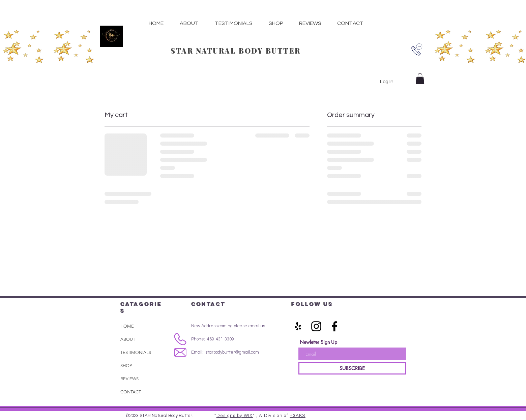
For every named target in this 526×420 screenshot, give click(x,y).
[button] (276, 23)
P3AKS (298, 416)
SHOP (126, 366)
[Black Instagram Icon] (316, 326)
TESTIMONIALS (136, 352)
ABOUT (128, 339)
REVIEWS (129, 379)
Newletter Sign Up (318, 342)
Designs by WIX (235, 416)
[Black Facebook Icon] (334, 326)
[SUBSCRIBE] (352, 368)
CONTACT (131, 392)
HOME (127, 326)
